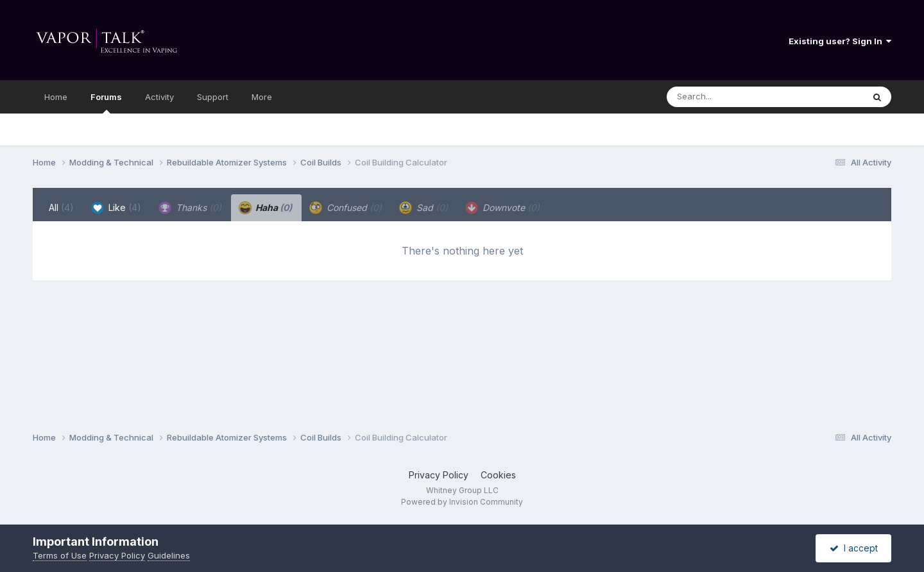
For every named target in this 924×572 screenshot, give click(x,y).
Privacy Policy (439, 475)
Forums (106, 103)
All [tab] (61, 207)
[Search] (730, 97)
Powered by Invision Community (462, 502)
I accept (854, 548)
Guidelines (169, 555)
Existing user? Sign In (840, 41)
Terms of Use (60, 555)
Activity (159, 97)
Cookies (498, 475)
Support (213, 97)
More (262, 97)
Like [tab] (116, 208)
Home (56, 97)
